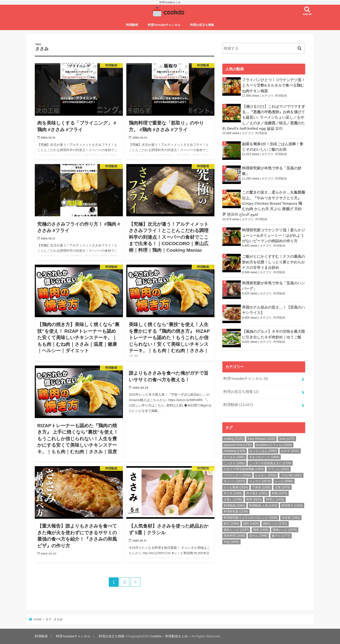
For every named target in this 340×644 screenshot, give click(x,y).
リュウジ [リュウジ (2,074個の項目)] (260, 481)
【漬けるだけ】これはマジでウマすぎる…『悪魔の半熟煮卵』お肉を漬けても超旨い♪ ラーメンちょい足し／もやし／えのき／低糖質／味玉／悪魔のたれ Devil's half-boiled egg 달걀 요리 (264, 118)
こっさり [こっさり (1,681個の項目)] (234, 463)
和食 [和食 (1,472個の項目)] (280, 493)
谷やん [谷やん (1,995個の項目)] (258, 536)
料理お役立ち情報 (202, 25)
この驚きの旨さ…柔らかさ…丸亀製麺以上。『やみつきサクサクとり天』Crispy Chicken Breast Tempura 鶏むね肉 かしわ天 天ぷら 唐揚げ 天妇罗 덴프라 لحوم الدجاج (264, 203)
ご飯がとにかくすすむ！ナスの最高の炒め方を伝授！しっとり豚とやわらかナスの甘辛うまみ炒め (274, 262)
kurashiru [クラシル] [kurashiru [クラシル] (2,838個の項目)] (274, 445)
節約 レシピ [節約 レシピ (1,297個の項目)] (236, 530)
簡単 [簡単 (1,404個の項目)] (261, 530)
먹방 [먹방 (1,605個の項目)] (231, 542)
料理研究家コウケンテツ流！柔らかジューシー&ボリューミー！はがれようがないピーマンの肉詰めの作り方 (274, 236)
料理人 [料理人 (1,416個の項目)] (275, 499)
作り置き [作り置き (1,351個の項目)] (257, 493)
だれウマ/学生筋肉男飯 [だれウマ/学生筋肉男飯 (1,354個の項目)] (244, 469)
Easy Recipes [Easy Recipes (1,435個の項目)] (261, 439)
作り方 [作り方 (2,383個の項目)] (233, 493)
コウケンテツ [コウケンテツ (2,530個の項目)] (237, 475)
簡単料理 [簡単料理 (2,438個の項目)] (234, 536)
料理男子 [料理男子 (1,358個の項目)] (292, 506)
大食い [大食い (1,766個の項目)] (233, 499)
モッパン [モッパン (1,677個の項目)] (234, 481)
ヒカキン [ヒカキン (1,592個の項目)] (266, 475)
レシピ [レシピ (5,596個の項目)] (284, 481)
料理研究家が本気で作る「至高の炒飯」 (272, 171)
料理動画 (132, 25)
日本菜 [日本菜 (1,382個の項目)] (291, 518)
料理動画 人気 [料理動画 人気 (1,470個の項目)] (263, 506)
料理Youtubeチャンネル (164, 25)
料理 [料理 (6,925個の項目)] (254, 499)
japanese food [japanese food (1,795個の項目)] (238, 445)
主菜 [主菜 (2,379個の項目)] (283, 487)
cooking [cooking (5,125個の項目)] (234, 439)
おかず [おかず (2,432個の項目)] (290, 451)
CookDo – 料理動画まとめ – (170, 636)
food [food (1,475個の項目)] (287, 439)
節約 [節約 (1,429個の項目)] (251, 524)
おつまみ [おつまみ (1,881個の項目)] (234, 457)
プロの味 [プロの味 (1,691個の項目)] (291, 475)
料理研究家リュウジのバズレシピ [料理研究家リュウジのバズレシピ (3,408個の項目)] (251, 518)
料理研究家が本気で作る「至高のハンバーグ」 (274, 286)
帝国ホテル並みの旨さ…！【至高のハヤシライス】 (274, 310)
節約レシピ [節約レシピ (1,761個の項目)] (275, 524)
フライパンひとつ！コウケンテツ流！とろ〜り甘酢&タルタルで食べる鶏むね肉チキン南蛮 (274, 85)
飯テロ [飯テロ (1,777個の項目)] (281, 536)
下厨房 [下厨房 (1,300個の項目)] (261, 487)
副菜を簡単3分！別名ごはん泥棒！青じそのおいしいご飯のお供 (273, 147)
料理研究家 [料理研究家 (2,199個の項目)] (236, 512)
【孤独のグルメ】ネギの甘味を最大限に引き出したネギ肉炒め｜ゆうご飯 (274, 334)
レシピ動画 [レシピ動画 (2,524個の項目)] (236, 487)
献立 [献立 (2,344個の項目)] (231, 524)
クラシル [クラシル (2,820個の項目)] (279, 469)
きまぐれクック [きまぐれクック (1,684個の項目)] (264, 457)
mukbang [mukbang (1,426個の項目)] (235, 451)
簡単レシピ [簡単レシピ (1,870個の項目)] (285, 530)
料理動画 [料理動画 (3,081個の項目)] (234, 506)
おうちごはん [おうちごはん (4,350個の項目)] (263, 451)
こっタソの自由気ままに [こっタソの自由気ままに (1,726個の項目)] (270, 463)
